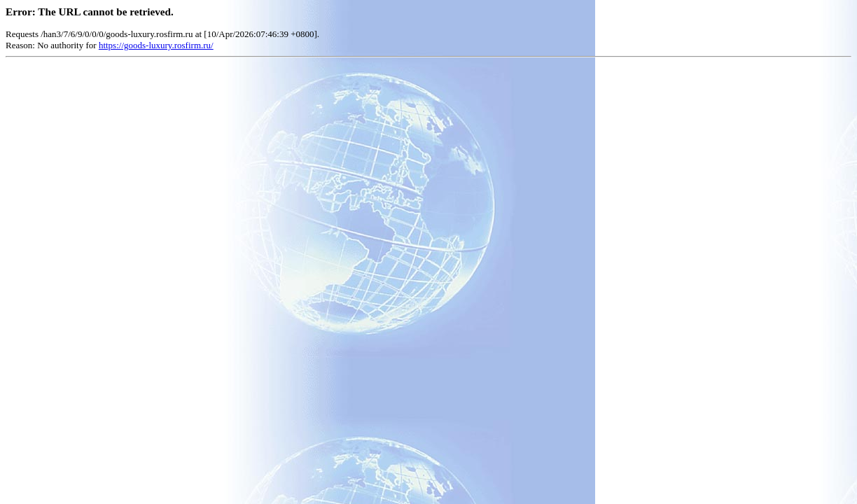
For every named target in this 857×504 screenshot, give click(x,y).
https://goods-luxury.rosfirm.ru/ (156, 45)
